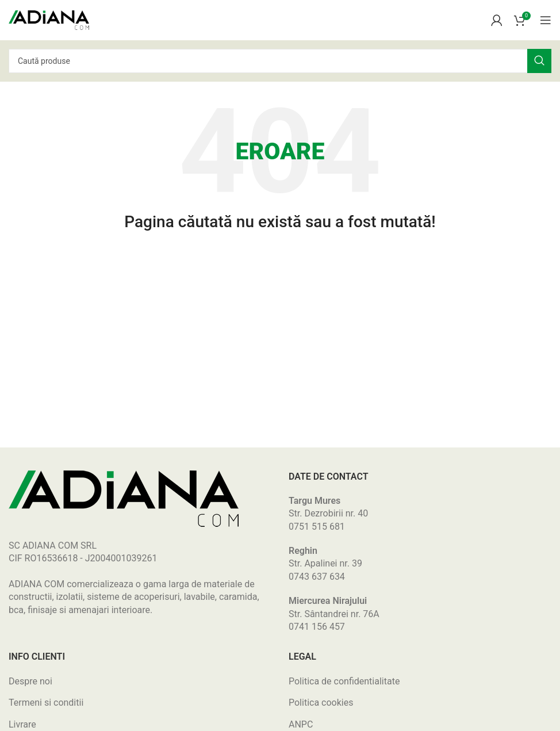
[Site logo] (49, 19)
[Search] (280, 61)
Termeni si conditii (46, 703)
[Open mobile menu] (546, 20)
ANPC (301, 724)
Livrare (22, 724)
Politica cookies (321, 703)
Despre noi (30, 681)
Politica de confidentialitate (344, 681)
